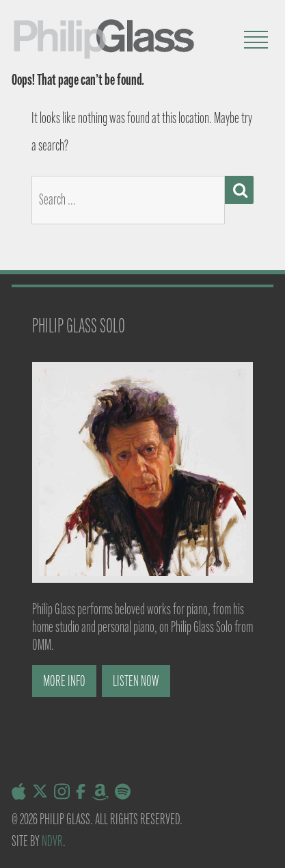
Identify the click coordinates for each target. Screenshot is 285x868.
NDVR (52, 841)
